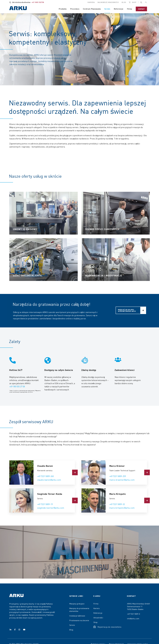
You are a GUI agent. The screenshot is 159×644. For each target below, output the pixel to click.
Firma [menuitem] (130, 9)
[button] (141, 2)
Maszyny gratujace (77, 604)
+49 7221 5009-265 (45, 476)
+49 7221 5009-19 (45, 504)
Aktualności (98, 618)
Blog (71, 630)
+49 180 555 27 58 (17, 386)
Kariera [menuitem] (91, 2)
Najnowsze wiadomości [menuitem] (108, 2)
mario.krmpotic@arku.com (122, 508)
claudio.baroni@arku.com (49, 480)
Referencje (98, 613)
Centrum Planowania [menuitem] (92, 9)
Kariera (96, 608)
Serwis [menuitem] (107, 9)
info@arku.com (133, 618)
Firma (96, 604)
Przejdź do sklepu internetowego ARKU (127, 310)
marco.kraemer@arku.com (122, 480)
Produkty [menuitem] (63, 9)
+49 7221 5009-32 (117, 504)
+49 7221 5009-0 (133, 614)
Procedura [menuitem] (75, 9)
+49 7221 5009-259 (118, 476)
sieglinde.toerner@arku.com (51, 508)
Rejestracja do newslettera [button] (109, 627)
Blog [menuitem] (124, 2)
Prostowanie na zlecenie (79, 620)
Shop (95, 622)
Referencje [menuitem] (119, 9)
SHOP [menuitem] (134, 2)
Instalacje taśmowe (77, 616)
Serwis (72, 625)
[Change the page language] (146, 2)
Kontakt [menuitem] (141, 9)
